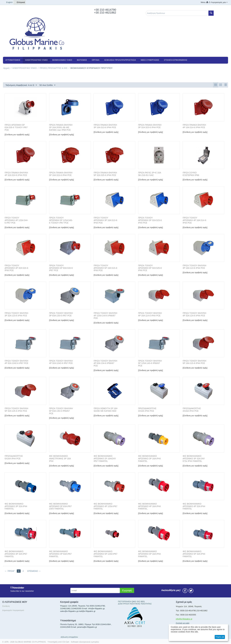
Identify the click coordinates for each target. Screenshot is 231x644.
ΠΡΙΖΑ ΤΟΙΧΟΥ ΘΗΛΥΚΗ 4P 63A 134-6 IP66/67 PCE (105, 363)
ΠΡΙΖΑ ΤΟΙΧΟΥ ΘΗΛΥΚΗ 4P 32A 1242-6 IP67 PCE (16, 362)
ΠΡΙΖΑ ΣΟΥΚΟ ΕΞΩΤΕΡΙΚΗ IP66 (191, 174)
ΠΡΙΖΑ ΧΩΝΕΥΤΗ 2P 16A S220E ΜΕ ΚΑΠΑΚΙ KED (105, 410)
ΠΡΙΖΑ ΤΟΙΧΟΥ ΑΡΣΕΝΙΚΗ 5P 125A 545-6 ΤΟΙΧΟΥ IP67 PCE (61, 220)
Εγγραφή (127, 591)
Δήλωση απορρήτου (69, 637)
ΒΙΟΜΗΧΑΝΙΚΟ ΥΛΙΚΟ (62, 60)
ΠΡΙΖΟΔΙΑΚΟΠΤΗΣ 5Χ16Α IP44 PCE (14, 457)
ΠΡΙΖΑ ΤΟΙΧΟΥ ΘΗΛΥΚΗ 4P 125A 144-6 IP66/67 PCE (105, 316)
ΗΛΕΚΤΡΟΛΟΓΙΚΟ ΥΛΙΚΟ (36, 60)
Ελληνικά (20, 2)
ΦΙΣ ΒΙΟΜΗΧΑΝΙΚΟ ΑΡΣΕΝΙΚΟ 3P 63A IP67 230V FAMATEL (60, 506)
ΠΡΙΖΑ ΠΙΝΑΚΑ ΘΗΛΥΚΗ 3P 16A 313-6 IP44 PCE (105, 126)
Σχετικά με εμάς (183, 623)
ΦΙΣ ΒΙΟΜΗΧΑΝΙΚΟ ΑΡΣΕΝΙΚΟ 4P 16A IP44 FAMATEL (149, 506)
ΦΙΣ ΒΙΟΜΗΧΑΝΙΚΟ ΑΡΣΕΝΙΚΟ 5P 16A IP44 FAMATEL (149, 554)
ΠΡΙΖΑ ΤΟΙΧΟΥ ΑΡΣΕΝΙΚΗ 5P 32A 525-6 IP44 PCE (150, 268)
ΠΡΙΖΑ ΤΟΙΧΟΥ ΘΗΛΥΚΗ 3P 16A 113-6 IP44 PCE (194, 267)
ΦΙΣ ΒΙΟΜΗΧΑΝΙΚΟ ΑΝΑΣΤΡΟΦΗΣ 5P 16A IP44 (60, 459)
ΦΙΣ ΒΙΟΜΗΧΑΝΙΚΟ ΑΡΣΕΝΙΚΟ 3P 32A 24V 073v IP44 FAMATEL (194, 459)
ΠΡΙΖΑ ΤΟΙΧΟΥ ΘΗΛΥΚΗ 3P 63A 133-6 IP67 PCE (61, 314)
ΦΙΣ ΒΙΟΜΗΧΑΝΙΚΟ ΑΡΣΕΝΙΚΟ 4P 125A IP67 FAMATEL (105, 506)
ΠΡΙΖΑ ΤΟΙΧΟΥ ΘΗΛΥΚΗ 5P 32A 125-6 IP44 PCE (16, 410)
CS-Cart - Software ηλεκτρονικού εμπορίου (81, 642)
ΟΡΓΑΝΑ (95, 60)
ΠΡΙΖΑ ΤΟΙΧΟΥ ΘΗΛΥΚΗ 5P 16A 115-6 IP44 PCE (194, 362)
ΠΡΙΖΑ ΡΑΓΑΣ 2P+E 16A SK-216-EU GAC (149, 174)
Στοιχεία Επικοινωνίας (176, 60)
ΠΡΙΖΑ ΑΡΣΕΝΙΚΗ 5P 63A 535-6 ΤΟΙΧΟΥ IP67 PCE (16, 128)
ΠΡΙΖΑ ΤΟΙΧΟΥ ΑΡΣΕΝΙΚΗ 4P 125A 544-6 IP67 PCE (16, 220)
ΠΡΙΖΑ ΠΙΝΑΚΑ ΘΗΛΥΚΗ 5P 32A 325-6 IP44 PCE (105, 174)
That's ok (220, 637)
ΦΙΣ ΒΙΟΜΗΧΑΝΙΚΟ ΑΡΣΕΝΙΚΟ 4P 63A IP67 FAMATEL (60, 554)
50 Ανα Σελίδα (47, 85)
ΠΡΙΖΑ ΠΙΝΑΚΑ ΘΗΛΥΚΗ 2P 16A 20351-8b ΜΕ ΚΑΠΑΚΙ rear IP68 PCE (61, 128)
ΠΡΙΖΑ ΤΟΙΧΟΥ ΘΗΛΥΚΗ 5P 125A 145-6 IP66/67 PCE (150, 363)
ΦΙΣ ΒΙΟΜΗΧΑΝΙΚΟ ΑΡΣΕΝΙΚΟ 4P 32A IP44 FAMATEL (194, 506)
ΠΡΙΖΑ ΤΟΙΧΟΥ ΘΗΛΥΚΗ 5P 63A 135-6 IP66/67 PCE (61, 411)
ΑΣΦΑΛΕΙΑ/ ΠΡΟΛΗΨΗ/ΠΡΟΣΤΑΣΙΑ (120, 60)
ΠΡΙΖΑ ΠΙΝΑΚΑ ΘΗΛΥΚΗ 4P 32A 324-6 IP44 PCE (16, 174)
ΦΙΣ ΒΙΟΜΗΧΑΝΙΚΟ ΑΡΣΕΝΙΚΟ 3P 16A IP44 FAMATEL (149, 459)
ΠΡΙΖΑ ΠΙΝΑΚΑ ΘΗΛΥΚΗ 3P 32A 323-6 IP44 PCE (150, 126)
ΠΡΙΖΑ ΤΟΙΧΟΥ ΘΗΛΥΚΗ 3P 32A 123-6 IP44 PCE (16, 314)
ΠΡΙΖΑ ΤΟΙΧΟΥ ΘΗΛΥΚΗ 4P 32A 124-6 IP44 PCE (194, 314)
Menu (203, 2)
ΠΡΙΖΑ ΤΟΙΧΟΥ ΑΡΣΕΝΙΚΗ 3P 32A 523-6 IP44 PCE (150, 220)
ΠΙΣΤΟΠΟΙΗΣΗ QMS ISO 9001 (131, 602)
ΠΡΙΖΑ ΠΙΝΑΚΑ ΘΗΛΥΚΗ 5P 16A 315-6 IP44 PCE (61, 174)
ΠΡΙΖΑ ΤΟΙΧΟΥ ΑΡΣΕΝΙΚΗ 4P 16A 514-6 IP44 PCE (194, 220)
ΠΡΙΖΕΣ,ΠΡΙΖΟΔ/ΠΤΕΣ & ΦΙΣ (54, 68)
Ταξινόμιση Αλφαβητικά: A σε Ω (21, 85)
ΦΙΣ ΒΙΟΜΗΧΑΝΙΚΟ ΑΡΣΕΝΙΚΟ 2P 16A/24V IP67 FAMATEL (105, 459)
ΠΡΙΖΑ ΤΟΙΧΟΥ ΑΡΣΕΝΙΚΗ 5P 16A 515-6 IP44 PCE (105, 268)
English (8, 2)
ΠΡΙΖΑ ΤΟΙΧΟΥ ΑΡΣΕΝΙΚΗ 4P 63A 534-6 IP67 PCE (61, 268)
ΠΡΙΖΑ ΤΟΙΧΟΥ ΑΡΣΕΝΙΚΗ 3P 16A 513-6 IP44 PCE (105, 220)
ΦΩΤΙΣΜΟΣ (82, 60)
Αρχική (6, 68)
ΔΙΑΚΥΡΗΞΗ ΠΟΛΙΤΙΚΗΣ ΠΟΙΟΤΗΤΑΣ (135, 604)
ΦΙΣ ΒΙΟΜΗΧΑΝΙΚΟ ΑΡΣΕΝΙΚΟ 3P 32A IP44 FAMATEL (16, 506)
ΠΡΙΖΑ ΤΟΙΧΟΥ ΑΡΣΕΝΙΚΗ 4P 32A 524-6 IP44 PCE (16, 268)
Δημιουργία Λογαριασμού (13, 610)
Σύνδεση (6, 606)
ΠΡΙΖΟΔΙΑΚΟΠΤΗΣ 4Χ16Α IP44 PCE (192, 410)
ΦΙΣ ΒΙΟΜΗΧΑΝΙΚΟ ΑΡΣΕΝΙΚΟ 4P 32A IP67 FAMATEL (16, 554)
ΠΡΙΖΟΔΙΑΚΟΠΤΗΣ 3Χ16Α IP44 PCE (147, 410)
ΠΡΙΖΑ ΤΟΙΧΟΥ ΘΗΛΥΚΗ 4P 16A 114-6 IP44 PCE (150, 314)
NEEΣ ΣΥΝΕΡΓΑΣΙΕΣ (150, 60)
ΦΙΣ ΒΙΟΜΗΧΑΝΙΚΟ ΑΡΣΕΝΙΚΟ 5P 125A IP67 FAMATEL (105, 554)
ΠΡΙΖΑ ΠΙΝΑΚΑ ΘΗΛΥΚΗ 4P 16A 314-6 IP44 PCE (194, 126)
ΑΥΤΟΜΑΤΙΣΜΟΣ (13, 60)
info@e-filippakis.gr (184, 619)
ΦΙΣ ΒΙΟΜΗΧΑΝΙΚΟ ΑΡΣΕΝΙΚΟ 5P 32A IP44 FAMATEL (194, 554)
